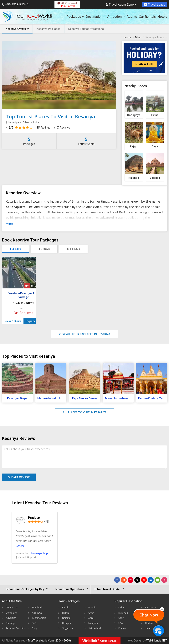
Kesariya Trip (39, 553)
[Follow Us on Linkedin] (151, 580)
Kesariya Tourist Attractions (86, 29)
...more (20, 546)
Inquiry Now (34, 321)
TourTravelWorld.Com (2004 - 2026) (49, 641)
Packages (75, 17)
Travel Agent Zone (121, 5)
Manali (92, 608)
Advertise (11, 618)
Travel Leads (155, 5)
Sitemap (10, 623)
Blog (34, 628)
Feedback (37, 608)
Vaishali (155, 178)
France (122, 628)
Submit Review (19, 477)
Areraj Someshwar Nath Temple (119, 398)
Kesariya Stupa (17, 398)
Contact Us (12, 608)
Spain (121, 618)
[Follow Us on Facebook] (117, 580)
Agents (132, 17)
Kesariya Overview (17, 29)
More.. (10, 224)
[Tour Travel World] (27, 17)
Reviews (62, 128)
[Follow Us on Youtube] (144, 580)
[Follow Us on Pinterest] (131, 580)
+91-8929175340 (15, 4)
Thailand (149, 623)
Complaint (11, 613)
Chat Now (149, 615)
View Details (13, 321)
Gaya (155, 146)
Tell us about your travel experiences (27, 449)
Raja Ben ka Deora (84, 398)
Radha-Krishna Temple (153, 398)
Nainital (66, 618)
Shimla (66, 613)
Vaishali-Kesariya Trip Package (23, 295)
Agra (91, 618)
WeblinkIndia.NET (157, 641)
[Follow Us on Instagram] (164, 580)
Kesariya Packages (49, 29)
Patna (155, 115)
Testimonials (39, 618)
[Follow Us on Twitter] (137, 580)
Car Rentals (147, 17)
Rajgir (134, 146)
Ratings (43, 128)
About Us (37, 613)
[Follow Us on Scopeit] (157, 580)
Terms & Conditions (17, 628)
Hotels (162, 17)
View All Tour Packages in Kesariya (84, 334)
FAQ (34, 623)
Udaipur (67, 623)
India (121, 608)
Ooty (91, 613)
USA (121, 623)
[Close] (162, 609)
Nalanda (134, 178)
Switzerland (95, 628)
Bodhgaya (134, 115)
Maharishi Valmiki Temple (52, 398)
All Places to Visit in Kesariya (85, 412)
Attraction (116, 17)
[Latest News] (124, 580)
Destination (96, 17)
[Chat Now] (159, 631)
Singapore (68, 628)
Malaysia (93, 623)
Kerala (66, 608)
